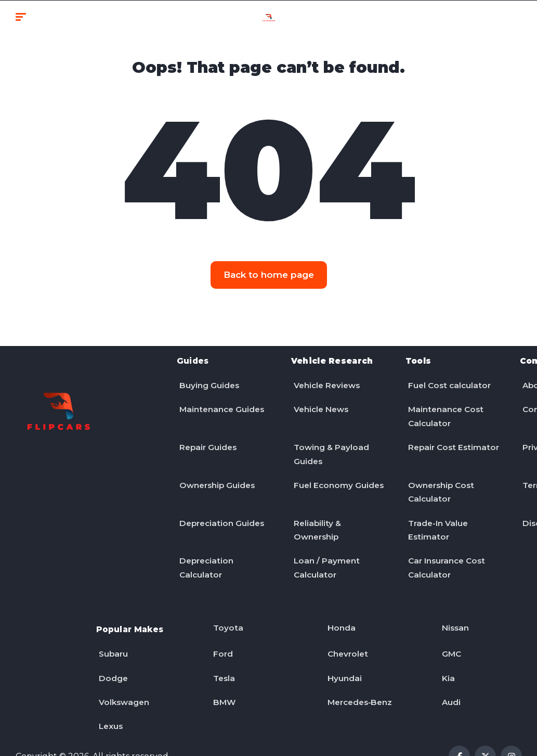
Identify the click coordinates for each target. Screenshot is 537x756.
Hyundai (342, 657)
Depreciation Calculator (205, 555)
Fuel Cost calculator (448, 380)
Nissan (454, 613)
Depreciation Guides (221, 511)
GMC (449, 635)
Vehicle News (320, 402)
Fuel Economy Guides (337, 475)
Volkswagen (123, 679)
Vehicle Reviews (326, 380)
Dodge (111, 657)
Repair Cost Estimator (431, 446)
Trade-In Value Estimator (437, 518)
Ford (221, 635)
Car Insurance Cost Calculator (446, 555)
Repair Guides (207, 438)
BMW (222, 679)
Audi (449, 679)
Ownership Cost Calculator (440, 482)
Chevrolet (346, 635)
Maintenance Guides (221, 402)
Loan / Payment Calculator (325, 555)
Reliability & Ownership (316, 518)
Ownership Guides (216, 475)
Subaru (112, 635)
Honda (339, 613)
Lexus (109, 701)
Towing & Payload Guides (330, 446)
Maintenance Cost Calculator (445, 409)
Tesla (222, 657)
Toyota (226, 613)
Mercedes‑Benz (359, 679)
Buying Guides (207, 380)
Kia (446, 657)
